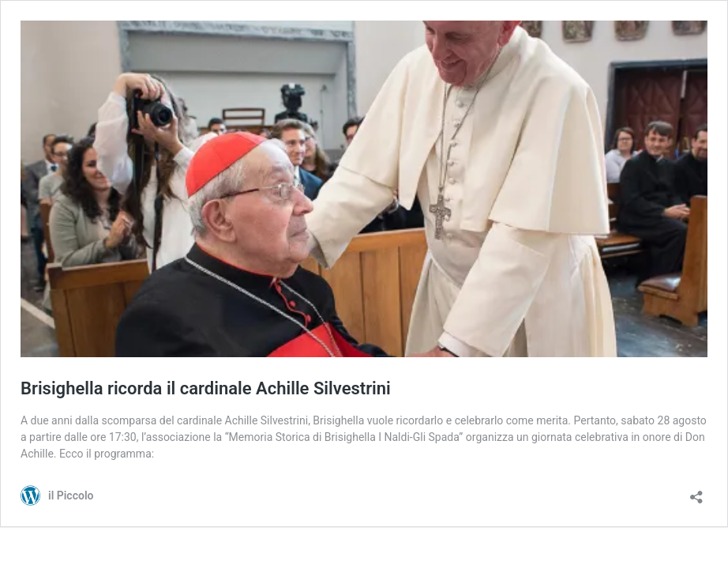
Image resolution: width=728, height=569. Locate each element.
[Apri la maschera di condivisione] (696, 492)
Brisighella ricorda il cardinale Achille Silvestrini (206, 388)
